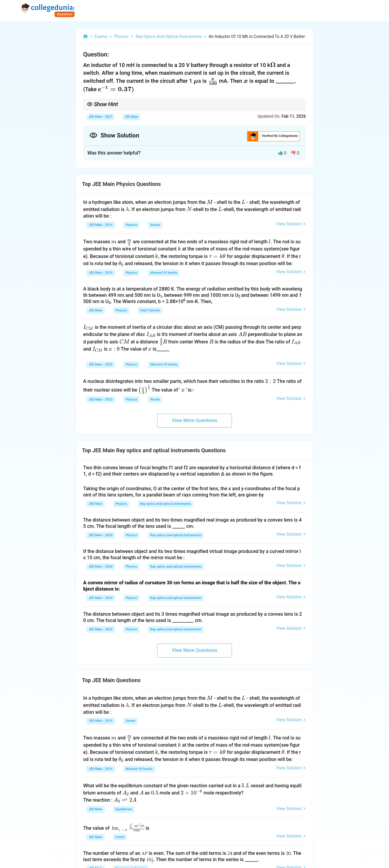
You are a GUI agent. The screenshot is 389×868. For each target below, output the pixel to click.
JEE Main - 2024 (101, 535)
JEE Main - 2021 (101, 117)
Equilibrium (124, 809)
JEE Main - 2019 (101, 225)
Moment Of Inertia (164, 273)
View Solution (291, 224)
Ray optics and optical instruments (165, 504)
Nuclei (155, 399)
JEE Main (131, 117)
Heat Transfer (150, 310)
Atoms (155, 225)
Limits (120, 837)
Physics (131, 225)
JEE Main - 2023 (101, 365)
